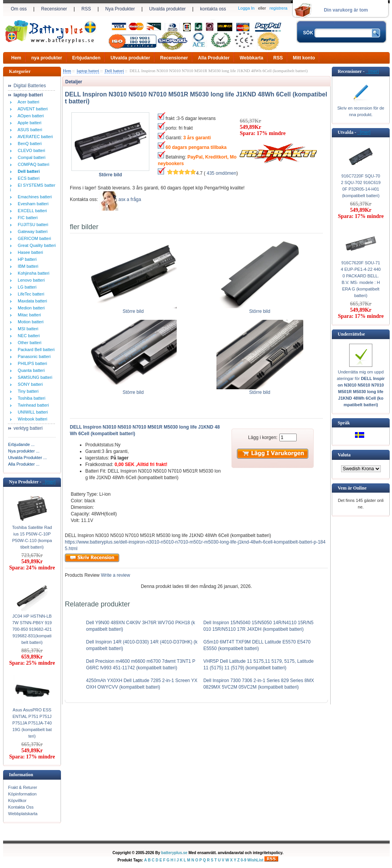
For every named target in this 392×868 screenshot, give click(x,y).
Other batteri (28, 343)
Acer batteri (27, 102)
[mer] (49, 482)
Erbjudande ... (21, 444)
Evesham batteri (32, 204)
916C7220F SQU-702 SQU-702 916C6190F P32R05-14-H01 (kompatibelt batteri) (361, 186)
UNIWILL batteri (32, 412)
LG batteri (26, 287)
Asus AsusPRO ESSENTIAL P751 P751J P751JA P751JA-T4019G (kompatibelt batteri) (32, 723)
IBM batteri (27, 266)
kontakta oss (213, 9)
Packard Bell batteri (35, 350)
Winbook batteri (31, 419)
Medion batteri (30, 308)
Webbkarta (251, 58)
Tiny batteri (27, 391)
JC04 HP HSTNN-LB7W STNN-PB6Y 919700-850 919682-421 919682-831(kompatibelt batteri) (32, 629)
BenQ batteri (29, 144)
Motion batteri (30, 322)
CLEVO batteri (30, 150)
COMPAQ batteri (32, 164)
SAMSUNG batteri (34, 377)
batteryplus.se (174, 853)
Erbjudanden (86, 58)
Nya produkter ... (24, 451)
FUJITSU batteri (32, 225)
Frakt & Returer (23, 787)
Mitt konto (304, 58)
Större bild (133, 309)
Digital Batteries (30, 86)
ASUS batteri (29, 130)
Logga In (246, 8)
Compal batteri (30, 157)
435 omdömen (222, 173)
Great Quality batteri (36, 245)
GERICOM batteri (33, 238)
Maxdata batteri (31, 301)
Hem (16, 58)
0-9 (243, 860)
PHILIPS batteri (31, 363)
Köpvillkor (17, 800)
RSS (86, 9)
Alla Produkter (214, 58)
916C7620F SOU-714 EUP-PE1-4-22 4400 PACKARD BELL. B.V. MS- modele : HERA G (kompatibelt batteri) (361, 279)
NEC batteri (28, 336)
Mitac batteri (28, 315)
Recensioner (54, 9)
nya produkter (47, 58)
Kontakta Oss (21, 807)
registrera (279, 8)
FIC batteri (26, 218)
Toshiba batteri (30, 398)
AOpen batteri (30, 116)
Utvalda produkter (168, 9)
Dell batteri (114, 71)
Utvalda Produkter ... (27, 458)
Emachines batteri (34, 197)
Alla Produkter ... (24, 464)
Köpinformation (22, 794)
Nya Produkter (120, 9)
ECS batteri (27, 178)
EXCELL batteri (31, 211)
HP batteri (26, 259)
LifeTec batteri (30, 294)
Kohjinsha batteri (32, 273)
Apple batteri (28, 123)
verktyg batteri (28, 428)
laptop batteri (88, 71)
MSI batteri (27, 329)
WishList (255, 860)
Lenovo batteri (30, 280)
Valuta (344, 455)
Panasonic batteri (33, 356)
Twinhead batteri (32, 405)
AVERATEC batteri (34, 137)
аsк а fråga (130, 199)
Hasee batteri (29, 252)
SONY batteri (29, 384)
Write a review (115, 575)
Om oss (19, 9)
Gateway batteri (31, 231)
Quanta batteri (30, 370)
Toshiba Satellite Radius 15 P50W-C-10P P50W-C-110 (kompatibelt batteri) (32, 537)
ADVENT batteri (32, 109)
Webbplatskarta (23, 814)
